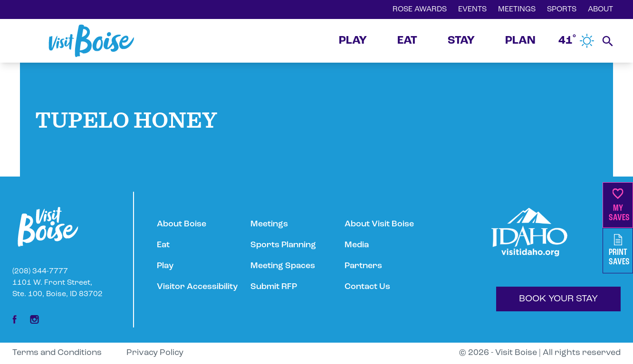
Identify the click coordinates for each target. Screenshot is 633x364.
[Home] (91, 41)
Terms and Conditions (57, 353)
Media (357, 245)
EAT (407, 41)
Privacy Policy (155, 353)
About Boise (182, 224)
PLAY (353, 41)
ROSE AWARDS (420, 9)
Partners (363, 266)
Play (165, 266)
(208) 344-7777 (40, 271)
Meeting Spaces (283, 266)
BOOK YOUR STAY (558, 299)
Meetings (269, 224)
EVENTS (472, 9)
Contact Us (367, 287)
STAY (461, 41)
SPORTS (562, 9)
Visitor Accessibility (197, 287)
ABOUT (600, 9)
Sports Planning (283, 245)
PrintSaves (619, 250)
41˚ (576, 41)
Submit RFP (274, 287)
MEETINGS (517, 9)
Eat (163, 245)
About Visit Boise (379, 224)
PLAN (520, 41)
